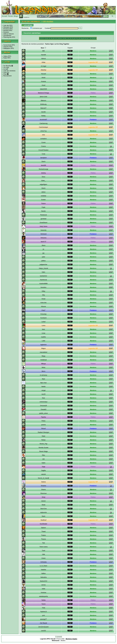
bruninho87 (43, 120)
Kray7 (43, 310)
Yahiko (43, 600)
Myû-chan (44, 383)
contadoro (43, 139)
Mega (43, 356)
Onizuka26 (43, 406)
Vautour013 (43, 581)
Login (25, 17)
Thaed (43, 531)
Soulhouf (43, 520)
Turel (44, 551)
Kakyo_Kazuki (43, 268)
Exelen (44, 200)
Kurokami (44, 318)
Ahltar (43, 62)
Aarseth (43, 55)
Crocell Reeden (44, 150)
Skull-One (44, 509)
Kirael (44, 299)
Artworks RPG (8, 47)
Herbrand (43, 234)
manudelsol (43, 352)
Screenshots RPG (9, 45)
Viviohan (43, 593)
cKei (43, 135)
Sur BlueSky (8, 66)
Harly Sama (44, 226)
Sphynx (43, 528)
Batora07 (44, 108)
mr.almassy (44, 375)
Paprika (44, 417)
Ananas (44, 81)
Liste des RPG (8, 26)
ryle (43, 459)
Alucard (44, 74)
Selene (43, 482)
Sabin (44, 463)
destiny (43, 173)
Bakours (43, 100)
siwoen (43, 501)
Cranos (44, 146)
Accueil (5, 16)
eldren (43, 192)
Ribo (44, 455)
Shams (43, 490)
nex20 (44, 394)
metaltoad (44, 360)
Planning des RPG (9, 37)
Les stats (6, 67)
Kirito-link (43, 303)
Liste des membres (9, 71)
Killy (43, 295)
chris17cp (43, 131)
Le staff (6, 69)
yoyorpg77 (43, 619)
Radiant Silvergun (44, 432)
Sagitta (43, 470)
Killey (44, 291)
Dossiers (6, 32)
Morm (44, 371)
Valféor (43, 573)
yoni (43, 615)
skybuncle (43, 512)
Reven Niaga (43, 451)
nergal (43, 390)
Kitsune (43, 306)
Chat (5, 74)
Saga (43, 467)
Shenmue (43, 493)
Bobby (43, 116)
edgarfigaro (44, 184)
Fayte (43, 207)
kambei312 (44, 276)
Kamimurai (43, 280)
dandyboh (44, 158)
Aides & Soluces (9, 34)
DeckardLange (43, 169)
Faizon (43, 203)
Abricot (43, 59)
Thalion (43, 535)
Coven (44, 142)
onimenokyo (44, 402)
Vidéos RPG (7, 56)
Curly (43, 154)
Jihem (43, 245)
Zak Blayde (43, 623)
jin (43, 249)
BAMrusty (43, 104)
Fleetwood (43, 215)
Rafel (43, 436)
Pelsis (43, 421)
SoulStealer (43, 524)
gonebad (44, 219)
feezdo (43, 211)
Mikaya (43, 364)
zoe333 (43, 631)
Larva (43, 326)
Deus (43, 177)
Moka (43, 367)
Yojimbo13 (43, 612)
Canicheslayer (43, 127)
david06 (43, 165)
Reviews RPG (8, 31)
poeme (44, 425)
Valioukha (43, 577)
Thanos (43, 539)
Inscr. (28, 17)
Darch (43, 162)
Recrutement (7, 76)
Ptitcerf (43, 428)
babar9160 (43, 89)
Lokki (43, 341)
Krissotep (43, 314)
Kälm (43, 272)
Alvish (43, 78)
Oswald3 (44, 409)
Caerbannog (43, 123)
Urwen (44, 558)
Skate (44, 505)
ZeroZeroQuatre (43, 627)
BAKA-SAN (44, 97)
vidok (43, 589)
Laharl (43, 322)
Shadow (43, 486)
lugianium (43, 345)
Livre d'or (6, 72)
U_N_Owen (43, 566)
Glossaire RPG (8, 27)
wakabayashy (44, 596)
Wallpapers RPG (9, 48)
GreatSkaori (43, 223)
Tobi (43, 543)
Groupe (93, 48)
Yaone (43, 604)
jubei (43, 257)
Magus (43, 348)
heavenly (43, 230)
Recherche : (25, 28)
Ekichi (43, 188)
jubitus (44, 261)
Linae (43, 333)
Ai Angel (43, 66)
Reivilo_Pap (43, 444)
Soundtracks (7, 36)
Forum (10, 16)
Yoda (44, 608)
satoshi (43, 474)
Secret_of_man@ (43, 478)
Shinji (43, 497)
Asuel (43, 85)
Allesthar (44, 70)
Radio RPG (7, 58)
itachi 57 (44, 242)
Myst (43, 379)
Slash (43, 516)
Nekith (43, 387)
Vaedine (43, 570)
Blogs (16, 16)
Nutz (44, 398)
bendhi (43, 112)
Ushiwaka (43, 562)
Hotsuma (43, 238)
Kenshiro (43, 287)
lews (43, 329)
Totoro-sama (44, 547)
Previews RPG (8, 29)
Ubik (43, 554)
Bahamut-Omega (43, 93)
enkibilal (43, 196)
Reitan (44, 440)
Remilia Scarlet (44, 448)
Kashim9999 (44, 284)
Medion (63, 641)
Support (70, 48)
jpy (43, 253)
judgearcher (43, 264)
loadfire (43, 337)
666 (43, 51)
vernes (43, 585)
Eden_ (44, 181)
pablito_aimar (43, 413)
